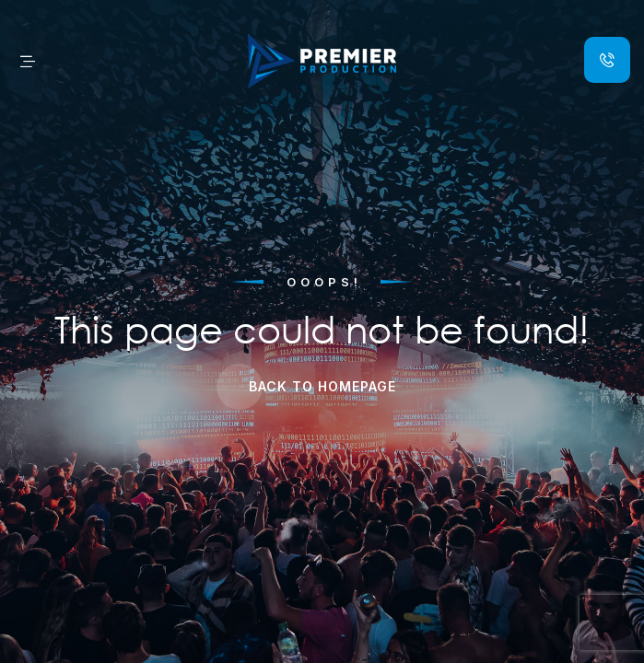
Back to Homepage (322, 386)
